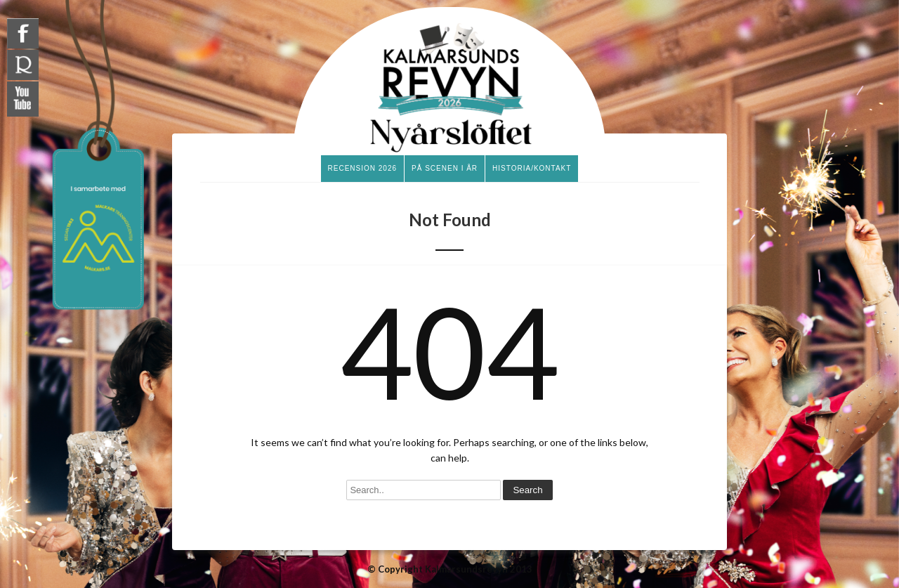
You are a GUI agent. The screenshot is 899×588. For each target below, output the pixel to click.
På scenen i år (445, 168)
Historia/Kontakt (532, 168)
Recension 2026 (362, 168)
